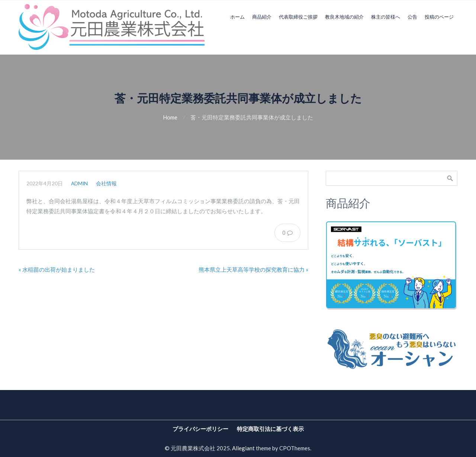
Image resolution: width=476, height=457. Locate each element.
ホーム (237, 17)
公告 (412, 17)
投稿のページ (439, 17)
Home (170, 117)
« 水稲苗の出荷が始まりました (57, 269)
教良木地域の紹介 (344, 17)
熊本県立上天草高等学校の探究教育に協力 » (253, 269)
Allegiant (243, 448)
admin (79, 183)
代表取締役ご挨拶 (298, 17)
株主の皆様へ (386, 17)
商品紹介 (262, 17)
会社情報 (106, 183)
